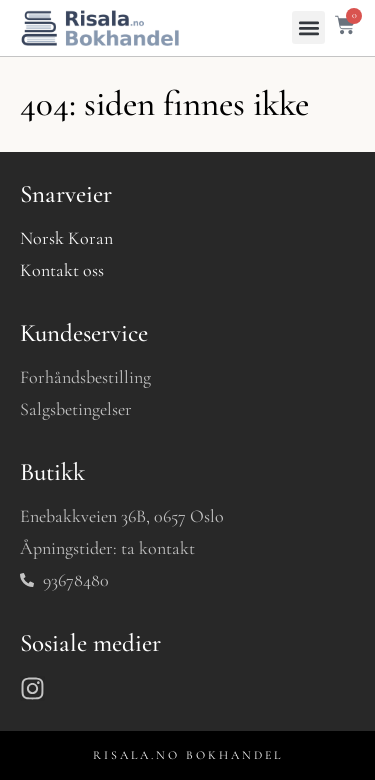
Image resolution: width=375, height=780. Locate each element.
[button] (308, 27)
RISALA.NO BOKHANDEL (188, 755)
